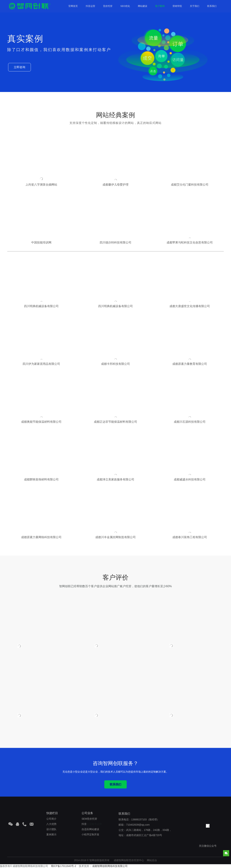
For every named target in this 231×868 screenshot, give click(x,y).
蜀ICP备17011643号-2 (64, 866)
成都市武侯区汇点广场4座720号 (144, 835)
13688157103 (139, 819)
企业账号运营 (92, 824)
